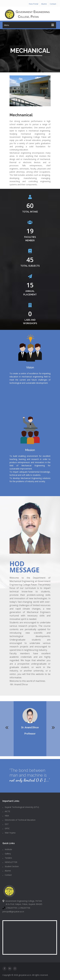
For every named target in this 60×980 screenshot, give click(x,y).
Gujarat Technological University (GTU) (21, 807)
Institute (7, 849)
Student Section (11, 866)
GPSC (6, 828)
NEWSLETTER (10, 862)
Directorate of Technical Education (19, 820)
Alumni (44, 4)
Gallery (7, 854)
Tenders (7, 858)
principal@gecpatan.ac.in (13, 912)
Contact (53, 4)
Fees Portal (34, 4)
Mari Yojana (9, 833)
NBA (6, 816)
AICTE (6, 811)
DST (6, 824)
